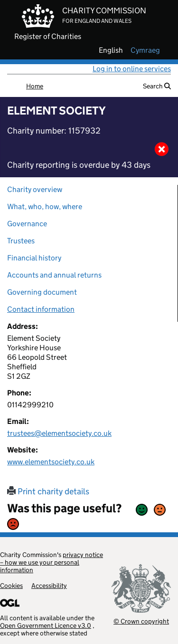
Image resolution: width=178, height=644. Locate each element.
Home (35, 86)
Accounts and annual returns (54, 275)
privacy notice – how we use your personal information (52, 562)
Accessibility (49, 586)
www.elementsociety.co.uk (51, 462)
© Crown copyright (141, 621)
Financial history (34, 258)
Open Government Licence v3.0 (46, 625)
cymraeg (145, 50)
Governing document (42, 292)
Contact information (41, 309)
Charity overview (35, 189)
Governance (27, 224)
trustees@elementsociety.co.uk (59, 433)
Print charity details (48, 491)
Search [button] (157, 86)
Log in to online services (132, 69)
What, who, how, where (45, 207)
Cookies (11, 586)
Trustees (21, 241)
